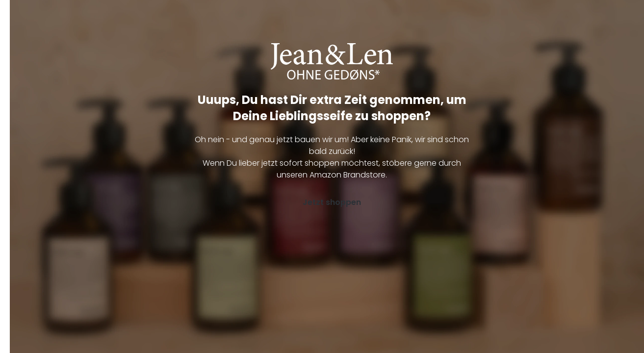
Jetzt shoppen (332, 202)
